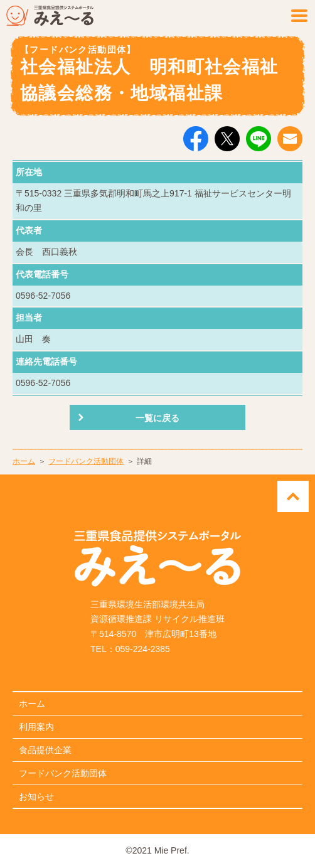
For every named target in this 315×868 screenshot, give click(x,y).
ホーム (24, 461)
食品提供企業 (45, 750)
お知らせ (36, 796)
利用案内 (36, 727)
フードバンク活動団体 (86, 461)
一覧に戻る (157, 418)
